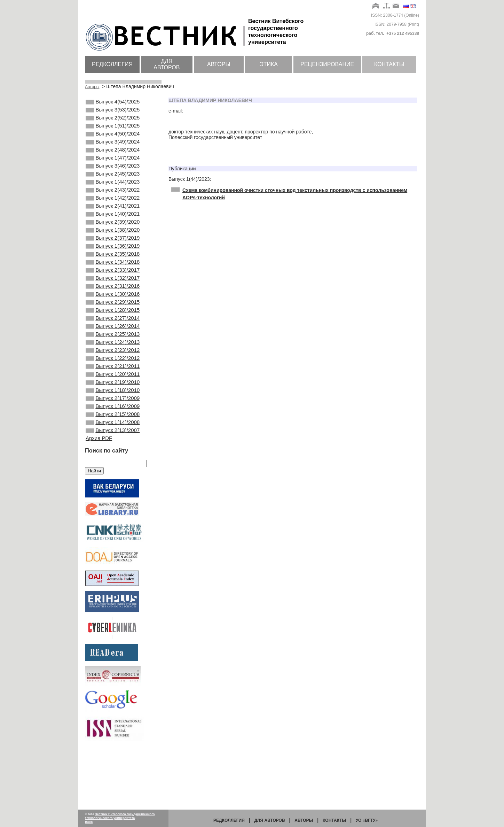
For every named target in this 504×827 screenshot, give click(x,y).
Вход (89, 822)
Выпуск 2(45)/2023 (113, 187)
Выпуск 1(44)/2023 (113, 196)
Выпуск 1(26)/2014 (113, 366)
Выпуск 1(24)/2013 (113, 385)
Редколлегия (112, 64)
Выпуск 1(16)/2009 (113, 460)
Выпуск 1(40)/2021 (113, 234)
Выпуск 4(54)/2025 (113, 102)
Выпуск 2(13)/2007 (113, 488)
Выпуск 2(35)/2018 (113, 281)
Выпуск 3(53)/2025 (113, 112)
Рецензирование (327, 64)
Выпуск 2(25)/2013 (113, 375)
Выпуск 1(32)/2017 (113, 309)
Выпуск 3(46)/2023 (113, 178)
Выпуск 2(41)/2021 (113, 225)
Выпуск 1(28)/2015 (113, 347)
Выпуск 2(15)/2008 (113, 469)
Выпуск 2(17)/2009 (113, 450)
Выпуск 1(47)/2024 (113, 168)
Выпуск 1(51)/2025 (113, 131)
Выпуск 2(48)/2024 (113, 159)
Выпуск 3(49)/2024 (113, 149)
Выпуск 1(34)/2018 (113, 291)
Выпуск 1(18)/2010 (113, 441)
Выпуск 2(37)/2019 (113, 262)
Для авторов (167, 64)
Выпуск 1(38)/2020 (113, 253)
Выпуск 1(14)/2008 (113, 479)
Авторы (219, 64)
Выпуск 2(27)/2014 (113, 356)
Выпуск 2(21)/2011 (113, 413)
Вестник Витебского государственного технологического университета (120, 816)
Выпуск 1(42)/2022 (113, 215)
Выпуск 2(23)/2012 (113, 394)
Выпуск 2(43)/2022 (113, 206)
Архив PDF (99, 497)
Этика (269, 64)
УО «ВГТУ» (367, 820)
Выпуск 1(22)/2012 (113, 403)
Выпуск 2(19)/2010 (113, 432)
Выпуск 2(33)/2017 (113, 300)
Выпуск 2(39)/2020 (113, 244)
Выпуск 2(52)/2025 (113, 121)
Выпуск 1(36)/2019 (113, 272)
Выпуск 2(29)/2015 (113, 338)
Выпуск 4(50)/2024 (113, 140)
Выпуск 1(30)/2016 (113, 328)
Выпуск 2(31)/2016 (113, 319)
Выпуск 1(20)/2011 (113, 422)
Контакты (389, 64)
